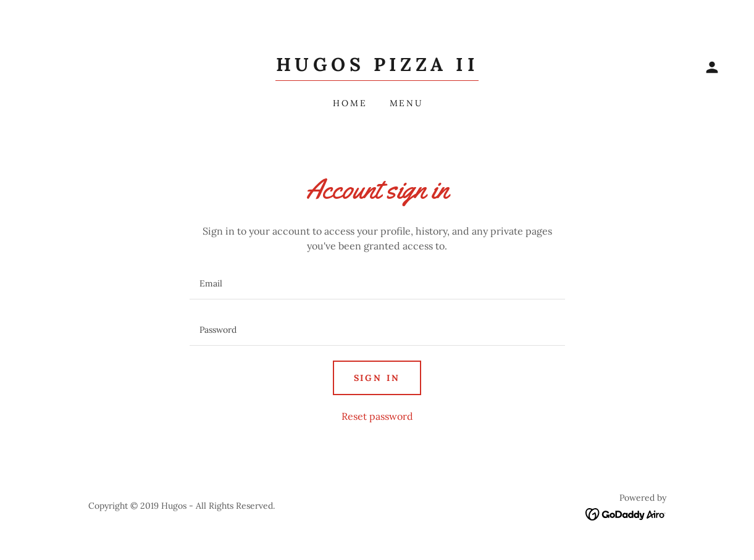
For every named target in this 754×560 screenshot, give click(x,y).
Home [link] (350, 103)
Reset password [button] (377, 416)
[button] (712, 67)
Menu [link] (407, 103)
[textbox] (377, 284)
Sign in (377, 378)
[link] (377, 67)
